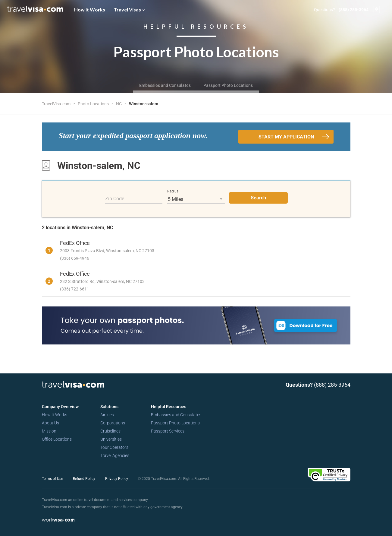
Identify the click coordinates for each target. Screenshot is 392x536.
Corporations (113, 423)
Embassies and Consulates (165, 85)
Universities (111, 439)
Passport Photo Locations (228, 85)
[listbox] (196, 199)
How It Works (90, 10)
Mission (49, 431)
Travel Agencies (115, 455)
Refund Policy (85, 479)
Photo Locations (94, 104)
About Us (50, 423)
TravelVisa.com (57, 104)
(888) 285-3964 (354, 10)
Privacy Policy (117, 479)
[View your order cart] (377, 10)
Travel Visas (129, 10)
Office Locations (57, 439)
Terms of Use (53, 479)
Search (258, 198)
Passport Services (168, 431)
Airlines (107, 415)
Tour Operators (114, 447)
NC (119, 104)
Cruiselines (110, 431)
